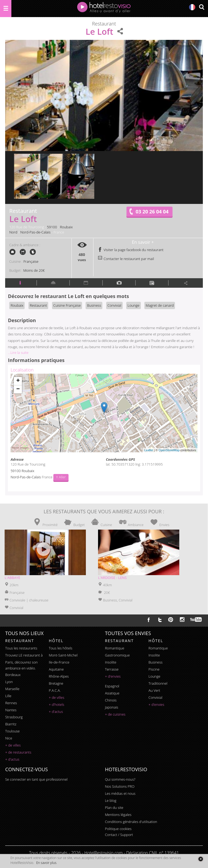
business (155, 662)
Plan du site (114, 808)
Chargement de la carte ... (103, 413)
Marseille (12, 689)
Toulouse (12, 731)
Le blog (110, 800)
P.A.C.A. (55, 690)
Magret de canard (160, 305)
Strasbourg (14, 717)
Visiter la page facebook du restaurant (131, 250)
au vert (154, 690)
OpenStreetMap (169, 450)
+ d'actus (12, 759)
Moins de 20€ (34, 270)
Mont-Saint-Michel (63, 655)
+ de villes (13, 745)
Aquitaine (56, 669)
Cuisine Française (67, 305)
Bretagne (56, 683)
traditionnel (158, 683)
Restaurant (38, 305)
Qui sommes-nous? (120, 779)
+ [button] (18, 381)
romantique (114, 648)
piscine (154, 669)
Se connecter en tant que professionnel (36, 779)
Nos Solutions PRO (120, 786)
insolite (110, 662)
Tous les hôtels (61, 648)
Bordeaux (13, 675)
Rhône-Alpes (59, 676)
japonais (111, 707)
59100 (52, 227)
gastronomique (117, 655)
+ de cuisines (115, 714)
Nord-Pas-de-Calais (35, 232)
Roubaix (66, 227)
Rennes (11, 703)
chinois (111, 700)
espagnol (112, 686)
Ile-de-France (59, 662)
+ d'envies (113, 676)
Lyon (9, 682)
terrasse (112, 669)
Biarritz (11, 724)
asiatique (112, 693)
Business (94, 305)
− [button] (18, 389)
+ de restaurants (18, 752)
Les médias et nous (120, 793)
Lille (8, 696)
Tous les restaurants (21, 648)
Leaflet (149, 450)
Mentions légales (118, 815)
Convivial (114, 305)
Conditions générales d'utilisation (131, 822)
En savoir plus (46, 863)
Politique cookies (118, 829)
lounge (154, 676)
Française (31, 261)
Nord (13, 232)
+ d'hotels (56, 704)
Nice (9, 738)
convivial (155, 697)
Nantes (11, 710)
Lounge (134, 305)
